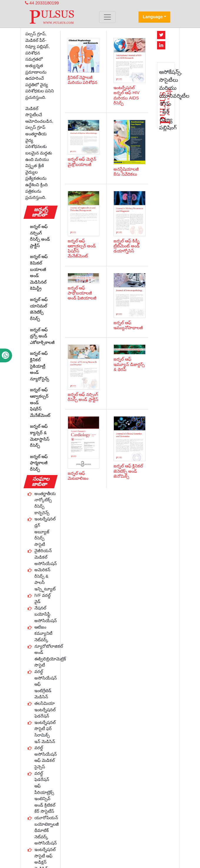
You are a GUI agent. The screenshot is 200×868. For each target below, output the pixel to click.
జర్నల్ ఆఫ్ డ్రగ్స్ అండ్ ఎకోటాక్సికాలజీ (42, 336)
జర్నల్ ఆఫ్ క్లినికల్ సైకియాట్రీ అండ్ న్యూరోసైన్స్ (40, 366)
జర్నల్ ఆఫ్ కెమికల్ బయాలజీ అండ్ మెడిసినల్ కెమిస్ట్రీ (39, 272)
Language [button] (153, 17)
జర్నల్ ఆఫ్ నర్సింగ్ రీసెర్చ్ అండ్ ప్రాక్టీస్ (40, 236)
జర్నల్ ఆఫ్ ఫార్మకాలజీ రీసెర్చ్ (39, 463)
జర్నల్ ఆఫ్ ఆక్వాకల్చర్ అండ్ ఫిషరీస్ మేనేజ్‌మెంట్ (40, 402)
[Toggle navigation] (107, 17)
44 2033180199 (42, 3)
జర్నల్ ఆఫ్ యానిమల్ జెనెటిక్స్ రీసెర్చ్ (39, 309)
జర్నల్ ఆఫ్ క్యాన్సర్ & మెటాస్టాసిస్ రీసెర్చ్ (40, 436)
